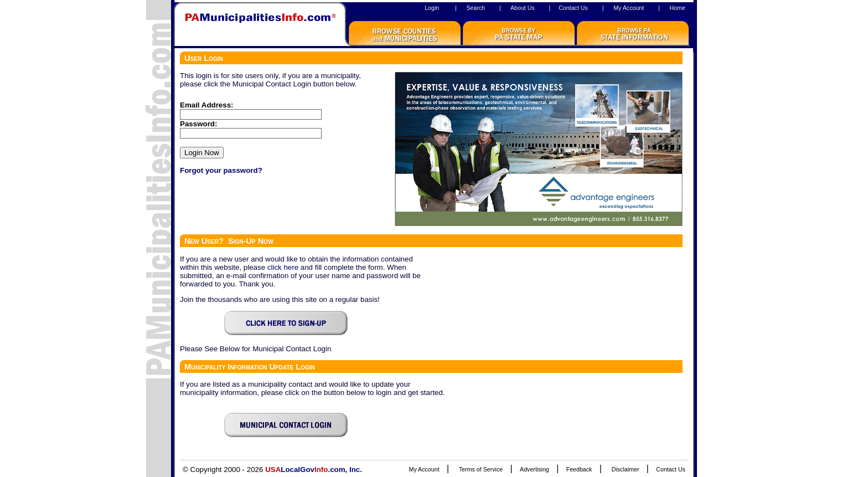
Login (432, 8)
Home (678, 8)
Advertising (534, 469)
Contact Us (573, 8)
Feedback (579, 469)
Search (476, 8)
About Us (523, 8)
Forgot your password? (221, 170)
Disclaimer (626, 469)
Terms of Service (481, 469)
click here (283, 267)
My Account (629, 8)
